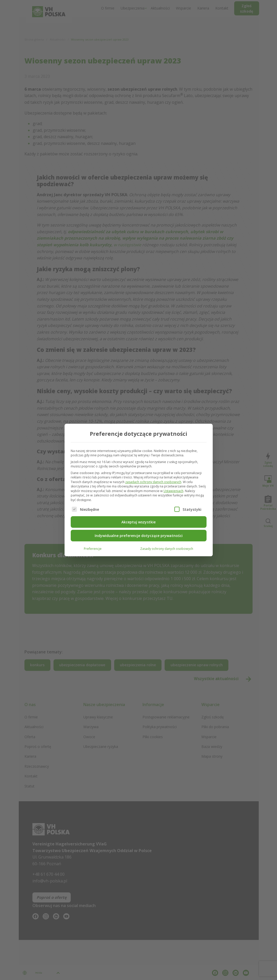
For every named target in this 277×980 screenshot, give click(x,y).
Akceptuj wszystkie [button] (138, 522)
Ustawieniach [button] (173, 491)
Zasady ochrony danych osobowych (167, 549)
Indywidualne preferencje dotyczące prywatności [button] (139, 536)
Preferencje (93, 549)
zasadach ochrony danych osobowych (153, 482)
